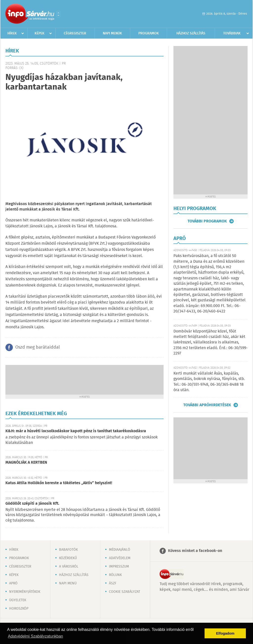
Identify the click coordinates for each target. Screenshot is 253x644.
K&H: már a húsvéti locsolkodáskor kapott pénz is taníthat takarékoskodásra (76, 431)
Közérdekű (68, 558)
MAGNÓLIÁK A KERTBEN (26, 463)
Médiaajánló (120, 550)
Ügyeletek (18, 600)
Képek (40, 33)
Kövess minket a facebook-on (195, 551)
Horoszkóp (19, 609)
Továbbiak (232, 33)
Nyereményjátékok (25, 592)
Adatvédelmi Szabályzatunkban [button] (35, 636)
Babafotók (68, 550)
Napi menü (68, 583)
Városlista (58, 14)
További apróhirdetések (207, 405)
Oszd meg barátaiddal (38, 347)
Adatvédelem (120, 558)
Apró (13, 583)
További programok (207, 221)
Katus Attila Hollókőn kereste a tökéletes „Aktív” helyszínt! (59, 483)
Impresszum (119, 567)
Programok (149, 33)
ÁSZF (113, 583)
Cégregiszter (75, 33)
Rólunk (115, 575)
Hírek (12, 33)
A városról (69, 567)
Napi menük (112, 33)
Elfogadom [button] (225, 633)
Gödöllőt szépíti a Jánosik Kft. (32, 504)
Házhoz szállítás (191, 33)
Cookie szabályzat (125, 592)
